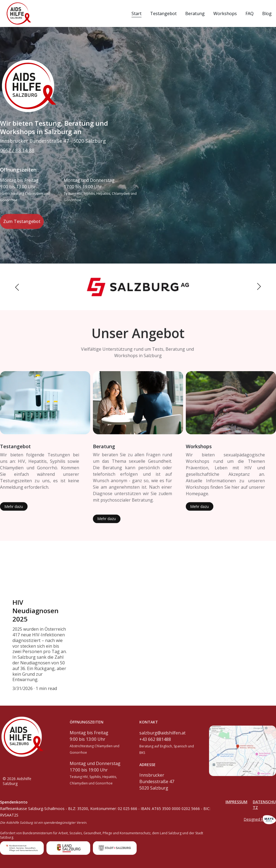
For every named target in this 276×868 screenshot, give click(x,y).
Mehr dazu (14, 508)
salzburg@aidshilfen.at (162, 737)
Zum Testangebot (22, 224)
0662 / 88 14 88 (17, 150)
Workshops (225, 13)
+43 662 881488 (155, 744)
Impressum (236, 804)
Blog (267, 13)
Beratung (195, 13)
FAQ (250, 13)
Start (137, 13)
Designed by (254, 820)
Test (5, 447)
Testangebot (163, 13)
